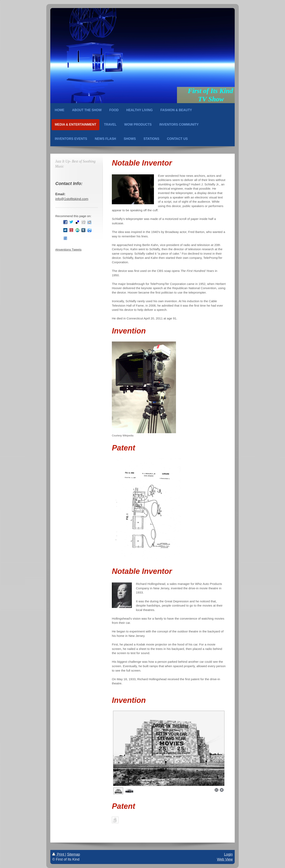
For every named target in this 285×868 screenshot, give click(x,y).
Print (59, 854)
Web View (225, 859)
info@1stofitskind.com (72, 199)
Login (228, 854)
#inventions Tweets (68, 250)
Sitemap (73, 854)
